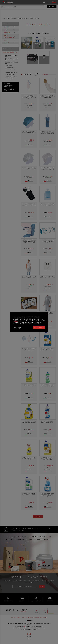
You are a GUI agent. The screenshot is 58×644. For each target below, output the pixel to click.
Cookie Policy (17, 321)
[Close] (46, 314)
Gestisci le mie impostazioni (17, 328)
